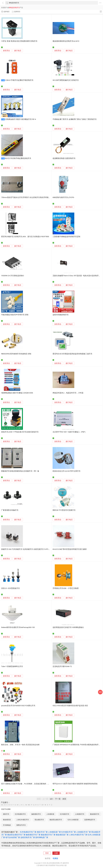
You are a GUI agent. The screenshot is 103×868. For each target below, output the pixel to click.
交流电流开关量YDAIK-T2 (62, 666)
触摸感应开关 (36, 814)
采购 (100, 692)
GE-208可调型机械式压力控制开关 (66, 80)
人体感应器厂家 (54, 832)
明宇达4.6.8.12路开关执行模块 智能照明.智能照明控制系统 (75, 784)
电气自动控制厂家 (13, 837)
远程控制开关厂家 (28, 837)
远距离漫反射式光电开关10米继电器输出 (68, 627)
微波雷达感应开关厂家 (16, 835)
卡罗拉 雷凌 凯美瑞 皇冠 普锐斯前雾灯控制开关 (19, 41)
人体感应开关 (80, 814)
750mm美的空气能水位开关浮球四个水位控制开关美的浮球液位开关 (27, 197)
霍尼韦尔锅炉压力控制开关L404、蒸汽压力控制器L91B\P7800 (25, 237)
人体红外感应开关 (23, 820)
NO (29, 805)
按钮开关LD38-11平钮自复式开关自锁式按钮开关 (20, 432)
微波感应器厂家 (62, 835)
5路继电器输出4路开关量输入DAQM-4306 (17, 393)
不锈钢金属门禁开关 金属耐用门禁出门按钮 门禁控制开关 (75, 119)
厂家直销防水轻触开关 (10, 510)
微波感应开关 (95, 814)
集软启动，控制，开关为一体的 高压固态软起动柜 (20, 745)
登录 (47, 853)
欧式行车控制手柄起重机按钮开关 (18, 158)
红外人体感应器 (73, 820)
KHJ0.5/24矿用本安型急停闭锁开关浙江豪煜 (70, 549)
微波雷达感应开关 (56, 820)
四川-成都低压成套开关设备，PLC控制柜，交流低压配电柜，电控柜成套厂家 (31, 784)
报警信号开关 (21, 825)
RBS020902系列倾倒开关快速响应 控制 (16, 354)
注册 (56, 853)
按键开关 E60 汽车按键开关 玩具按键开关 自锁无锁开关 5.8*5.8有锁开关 (29, 549)
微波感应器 (7, 820)
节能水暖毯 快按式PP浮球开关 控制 (15, 315)
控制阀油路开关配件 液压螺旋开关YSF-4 (21, 119)
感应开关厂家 (42, 832)
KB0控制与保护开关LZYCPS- (63, 197)
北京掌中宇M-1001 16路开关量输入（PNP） (70, 432)
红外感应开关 (65, 814)
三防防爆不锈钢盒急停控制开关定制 (66, 237)
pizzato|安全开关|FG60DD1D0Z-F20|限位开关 (18, 706)
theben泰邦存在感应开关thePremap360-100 (18, 627)
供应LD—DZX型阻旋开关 (10, 588)
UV (43, 805)
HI (18, 805)
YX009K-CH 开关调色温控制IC (13, 276)
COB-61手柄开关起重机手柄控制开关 (19, 80)
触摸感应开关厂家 (33, 835)
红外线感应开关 (20, 814)
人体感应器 (50, 814)
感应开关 (6, 814)
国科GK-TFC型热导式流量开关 (64, 510)
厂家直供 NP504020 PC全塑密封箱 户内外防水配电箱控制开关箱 (77, 745)
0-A (2, 805)
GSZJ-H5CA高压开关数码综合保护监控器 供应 (70, 706)
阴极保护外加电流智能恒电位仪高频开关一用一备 (20, 471)
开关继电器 (7, 825)
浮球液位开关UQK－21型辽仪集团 (66, 588)
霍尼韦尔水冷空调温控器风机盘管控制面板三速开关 (72, 354)
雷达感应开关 (39, 820)
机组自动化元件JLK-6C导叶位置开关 (66, 471)
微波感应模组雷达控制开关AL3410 (66, 41)
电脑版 (55, 858)
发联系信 (6, 51)
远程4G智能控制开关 (61, 315)
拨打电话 (18, 51)
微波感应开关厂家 (48, 835)
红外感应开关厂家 (69, 832)
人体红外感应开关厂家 (78, 835)
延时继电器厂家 (42, 837)
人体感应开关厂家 (84, 832)
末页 (64, 799)
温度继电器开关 (90, 820)
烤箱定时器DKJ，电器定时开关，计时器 (68, 393)
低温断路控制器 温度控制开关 (64, 158)
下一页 (58, 799)
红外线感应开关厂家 (28, 832)
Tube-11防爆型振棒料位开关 (12, 666)
